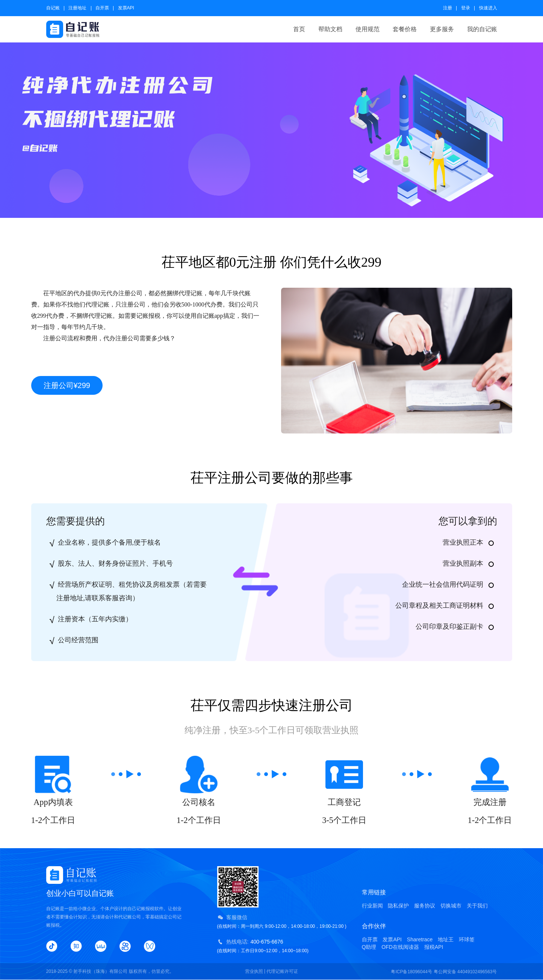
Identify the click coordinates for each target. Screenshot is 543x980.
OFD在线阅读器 (400, 947)
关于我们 (477, 906)
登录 (466, 8)
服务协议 (425, 906)
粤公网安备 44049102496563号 (465, 972)
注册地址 (77, 8)
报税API (434, 947)
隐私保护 (398, 906)
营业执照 (254, 971)
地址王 (446, 939)
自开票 (102, 8)
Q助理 (369, 947)
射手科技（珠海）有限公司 (100, 971)
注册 (448, 8)
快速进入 (488, 8)
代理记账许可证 (282, 971)
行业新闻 (372, 906)
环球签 (467, 939)
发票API (126, 8)
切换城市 (451, 906)
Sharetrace (420, 939)
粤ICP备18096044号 (411, 972)
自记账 (53, 8)
